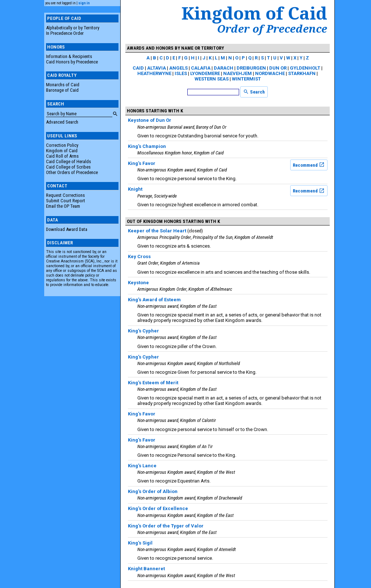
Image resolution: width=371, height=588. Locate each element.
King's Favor (142, 163)
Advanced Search (62, 122)
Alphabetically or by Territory (73, 28)
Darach (224, 68)
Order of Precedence (272, 29)
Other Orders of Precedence (72, 172)
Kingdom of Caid (62, 151)
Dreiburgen (251, 68)
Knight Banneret (146, 569)
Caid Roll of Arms (62, 156)
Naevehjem (237, 73)
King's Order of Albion (153, 491)
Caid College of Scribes (68, 167)
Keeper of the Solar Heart (157, 231)
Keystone (138, 283)
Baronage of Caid (62, 90)
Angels (178, 68)
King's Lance (142, 466)
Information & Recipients (69, 56)
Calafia (201, 68)
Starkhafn (302, 73)
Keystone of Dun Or (150, 120)
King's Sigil (140, 543)
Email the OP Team (63, 206)
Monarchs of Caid (63, 85)
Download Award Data (67, 229)
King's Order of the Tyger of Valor (166, 526)
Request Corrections (65, 195)
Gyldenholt (305, 68)
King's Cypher (143, 331)
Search (254, 92)
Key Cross (139, 256)
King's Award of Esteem (154, 300)
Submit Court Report (66, 201)
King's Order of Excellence (158, 508)
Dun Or (278, 68)
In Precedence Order (65, 33)
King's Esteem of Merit (153, 383)
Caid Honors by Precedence (72, 62)
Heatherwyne (154, 73)
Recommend (309, 165)
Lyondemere (205, 73)
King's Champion (147, 146)
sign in (84, 3)
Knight (135, 189)
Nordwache (270, 73)
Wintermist (246, 79)
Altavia (157, 68)
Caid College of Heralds (68, 162)
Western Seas (212, 79)
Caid (138, 68)
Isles (181, 73)
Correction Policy (62, 145)
